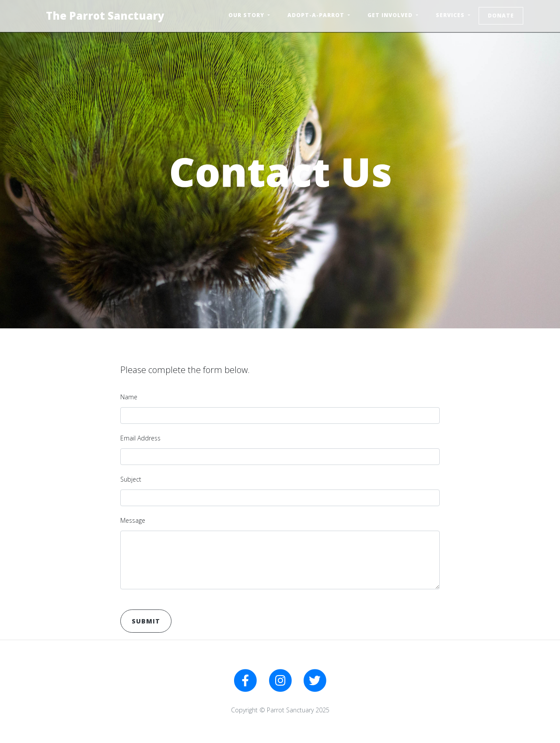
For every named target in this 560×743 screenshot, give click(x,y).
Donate (501, 16)
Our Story (247, 15)
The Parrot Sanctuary (105, 16)
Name (129, 397)
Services (451, 15)
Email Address (140, 438)
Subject (131, 479)
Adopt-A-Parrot (317, 15)
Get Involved (391, 15)
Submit (146, 621)
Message (133, 520)
